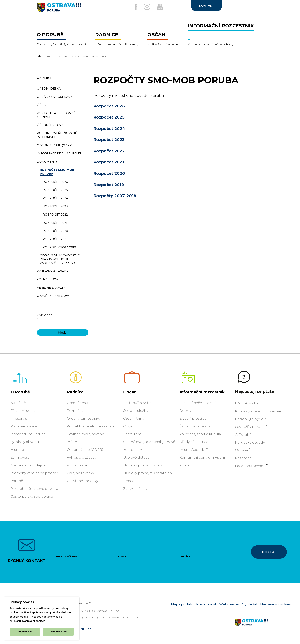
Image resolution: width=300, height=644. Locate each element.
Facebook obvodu (250, 466)
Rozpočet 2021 (109, 162)
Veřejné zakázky (80, 473)
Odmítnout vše (58, 632)
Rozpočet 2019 (109, 185)
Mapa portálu (182, 604)
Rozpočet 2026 (109, 106)
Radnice (52, 57)
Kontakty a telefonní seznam (91, 426)
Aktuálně (18, 403)
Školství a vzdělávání (197, 426)
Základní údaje (23, 411)
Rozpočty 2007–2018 (115, 196)
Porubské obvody (250, 442)
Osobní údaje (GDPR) (85, 450)
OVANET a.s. (83, 629)
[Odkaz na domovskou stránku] (39, 57)
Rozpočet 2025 (109, 117)
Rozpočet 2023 (109, 140)
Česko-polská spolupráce (32, 496)
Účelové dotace (136, 457)
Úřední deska (78, 403)
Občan (130, 392)
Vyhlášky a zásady (82, 457)
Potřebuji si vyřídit (139, 403)
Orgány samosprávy (84, 418)
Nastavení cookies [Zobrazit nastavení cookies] (276, 604)
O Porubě (20, 392)
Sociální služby (136, 411)
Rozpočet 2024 (109, 129)
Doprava (187, 411)
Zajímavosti (20, 457)
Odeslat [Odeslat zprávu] (269, 552)
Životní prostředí (194, 418)
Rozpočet (75, 411)
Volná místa (77, 465)
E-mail (122, 557)
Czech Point (133, 418)
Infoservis (19, 418)
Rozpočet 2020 (109, 173)
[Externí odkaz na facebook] (132, 7)
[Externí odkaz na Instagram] (146, 7)
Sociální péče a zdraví (197, 403)
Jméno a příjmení (67, 557)
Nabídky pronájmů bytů (143, 465)
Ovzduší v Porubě (250, 427)
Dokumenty (69, 57)
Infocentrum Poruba (28, 434)
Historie (17, 450)
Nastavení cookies (34, 621)
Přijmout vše (25, 632)
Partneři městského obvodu (34, 489)
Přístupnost (206, 604)
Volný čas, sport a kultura (200, 434)
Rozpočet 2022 (109, 151)
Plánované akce (24, 426)
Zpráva (185, 557)
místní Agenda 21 (194, 450)
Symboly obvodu (25, 442)
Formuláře (132, 434)
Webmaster (229, 604)
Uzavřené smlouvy (83, 481)
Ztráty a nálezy (135, 489)
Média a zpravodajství (29, 465)
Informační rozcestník (202, 392)
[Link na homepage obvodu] (263, 627)
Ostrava (242, 450)
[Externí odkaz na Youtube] (161, 7)
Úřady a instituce (194, 442)
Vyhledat (44, 315)
